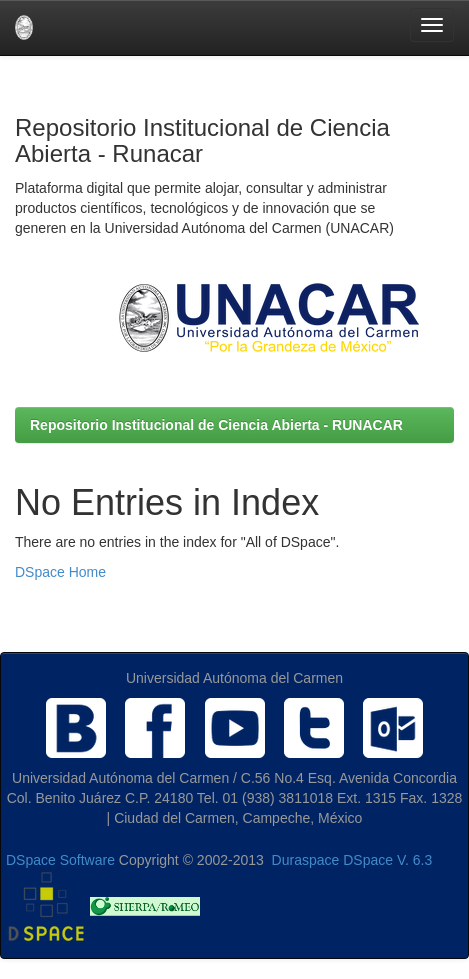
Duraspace (306, 860)
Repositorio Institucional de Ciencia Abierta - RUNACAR (216, 425)
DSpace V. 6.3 (387, 860)
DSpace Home (60, 572)
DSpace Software (60, 860)
